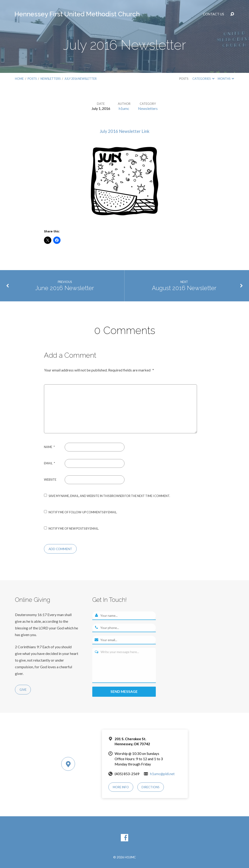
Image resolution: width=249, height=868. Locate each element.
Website (50, 480)
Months (226, 79)
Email (49, 463)
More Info (121, 787)
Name (49, 447)
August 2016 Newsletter (184, 288)
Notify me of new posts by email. (74, 528)
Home (19, 79)
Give (23, 690)
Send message (124, 691)
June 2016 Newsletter (65, 288)
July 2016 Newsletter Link (124, 131)
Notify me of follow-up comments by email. (83, 512)
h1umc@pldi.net (162, 774)
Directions (151, 787)
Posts (32, 79)
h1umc (124, 108)
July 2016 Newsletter (81, 79)
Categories (203, 79)
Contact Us (214, 14)
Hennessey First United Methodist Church (77, 14)
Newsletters (51, 79)
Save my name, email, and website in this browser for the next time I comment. (109, 496)
